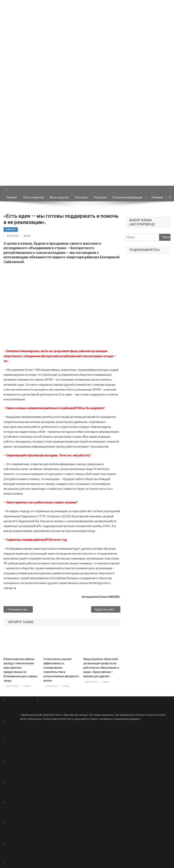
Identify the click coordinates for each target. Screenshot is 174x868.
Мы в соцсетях (59, 197)
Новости (11, 229)
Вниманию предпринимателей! (21, 609)
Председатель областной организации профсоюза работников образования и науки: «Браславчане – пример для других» (101, 668)
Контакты (81, 197)
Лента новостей (33, 197)
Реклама (157, 197)
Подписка (100, 197)
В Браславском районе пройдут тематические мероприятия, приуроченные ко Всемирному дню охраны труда (20, 670)
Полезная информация (127, 197)
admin (27, 236)
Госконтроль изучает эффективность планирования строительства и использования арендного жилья (61, 670)
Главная (12, 197)
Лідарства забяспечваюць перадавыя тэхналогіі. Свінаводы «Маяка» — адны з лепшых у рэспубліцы (107, 609)
